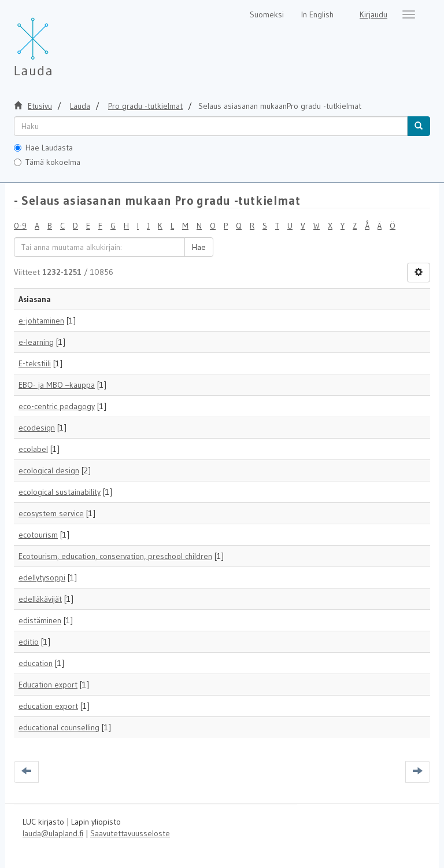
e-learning (36, 342)
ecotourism (38, 535)
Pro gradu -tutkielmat (145, 106)
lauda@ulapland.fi (53, 833)
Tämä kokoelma (47, 162)
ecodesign (37, 428)
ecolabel (33, 449)
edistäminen (40, 620)
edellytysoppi (42, 578)
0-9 (20, 226)
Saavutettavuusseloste (130, 833)
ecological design (49, 470)
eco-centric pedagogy (57, 406)
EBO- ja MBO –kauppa (57, 385)
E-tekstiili (35, 363)
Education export (48, 685)
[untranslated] (211, 126)
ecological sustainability (60, 492)
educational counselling (59, 727)
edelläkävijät (40, 599)
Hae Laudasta (43, 148)
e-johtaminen (41, 321)
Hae (199, 247)
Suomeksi (267, 14)
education (36, 663)
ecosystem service (51, 513)
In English (317, 14)
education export (48, 706)
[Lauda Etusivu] (57, 41)
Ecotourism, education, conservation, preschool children (115, 556)
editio (29, 642)
